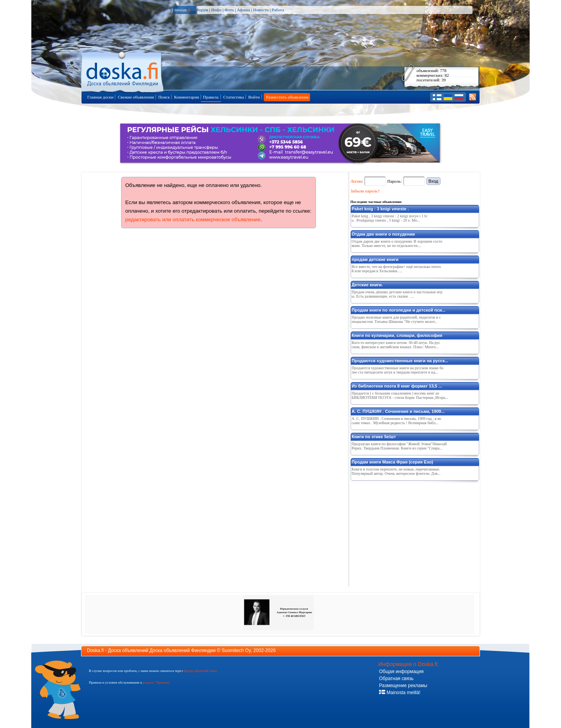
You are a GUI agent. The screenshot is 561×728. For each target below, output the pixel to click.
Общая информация (401, 672)
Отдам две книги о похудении (383, 234)
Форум (202, 10)
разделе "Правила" (156, 682)
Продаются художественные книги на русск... (400, 361)
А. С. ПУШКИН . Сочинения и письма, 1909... (398, 411)
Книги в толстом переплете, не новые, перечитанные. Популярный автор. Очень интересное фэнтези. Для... (396, 471)
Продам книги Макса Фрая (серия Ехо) (393, 462)
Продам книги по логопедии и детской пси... (399, 310)
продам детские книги (375, 259)
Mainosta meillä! (400, 693)
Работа (278, 10)
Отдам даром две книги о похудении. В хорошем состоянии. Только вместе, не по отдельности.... (397, 243)
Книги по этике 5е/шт (374, 437)
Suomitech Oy (236, 650)
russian (183, 10)
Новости (261, 10)
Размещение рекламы (403, 686)
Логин (356, 181)
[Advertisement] (409, 532)
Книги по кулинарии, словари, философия (397, 335)
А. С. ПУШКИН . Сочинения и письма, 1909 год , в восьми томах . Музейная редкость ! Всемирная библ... (397, 421)
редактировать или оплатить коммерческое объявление (193, 219)
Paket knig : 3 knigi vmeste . (380, 209)
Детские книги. (367, 285)
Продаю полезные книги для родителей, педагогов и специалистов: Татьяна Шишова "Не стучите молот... (396, 319)
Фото (229, 10)
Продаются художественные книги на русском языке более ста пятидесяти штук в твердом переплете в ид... (398, 370)
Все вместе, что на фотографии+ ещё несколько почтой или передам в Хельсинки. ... (396, 269)
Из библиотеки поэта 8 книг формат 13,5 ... (397, 386)
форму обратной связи (200, 671)
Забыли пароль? (365, 191)
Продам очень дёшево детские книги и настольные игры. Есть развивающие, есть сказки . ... (397, 294)
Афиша (243, 10)
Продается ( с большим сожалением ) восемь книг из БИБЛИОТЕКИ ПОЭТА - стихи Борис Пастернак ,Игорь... (400, 395)
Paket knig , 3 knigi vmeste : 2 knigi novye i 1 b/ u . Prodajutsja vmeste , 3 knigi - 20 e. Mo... (390, 218)
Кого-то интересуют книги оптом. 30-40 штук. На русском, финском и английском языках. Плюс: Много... (396, 345)
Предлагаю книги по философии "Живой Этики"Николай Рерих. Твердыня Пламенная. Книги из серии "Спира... (399, 446)
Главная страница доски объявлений (123, 71)
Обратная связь (396, 679)
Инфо (216, 10)
